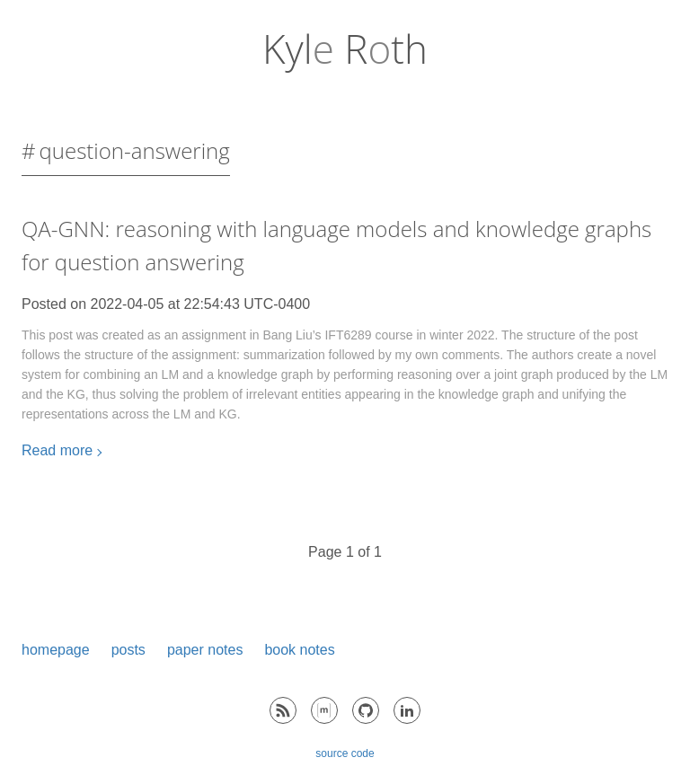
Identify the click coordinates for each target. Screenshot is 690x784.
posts (128, 650)
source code (345, 753)
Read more (57, 450)
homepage (56, 650)
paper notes (205, 650)
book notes (299, 650)
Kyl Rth (345, 48)
